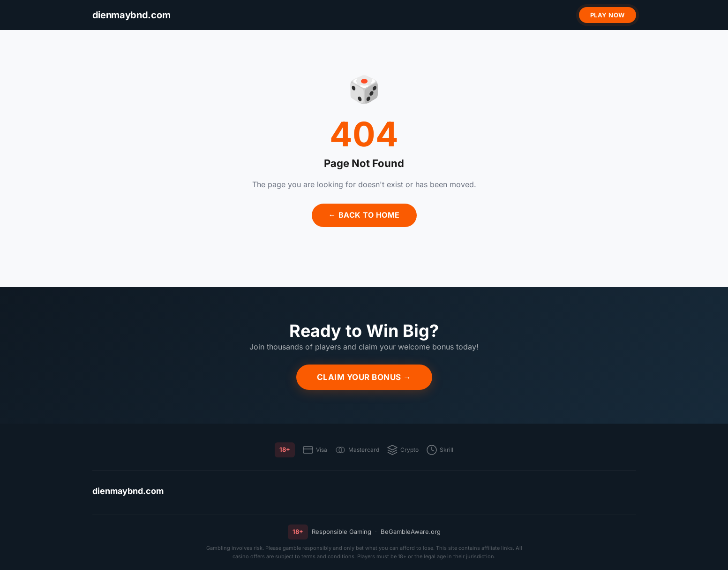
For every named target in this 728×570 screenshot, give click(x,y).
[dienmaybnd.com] (131, 15)
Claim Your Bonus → (364, 377)
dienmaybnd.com (128, 491)
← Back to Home (364, 215)
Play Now (608, 15)
